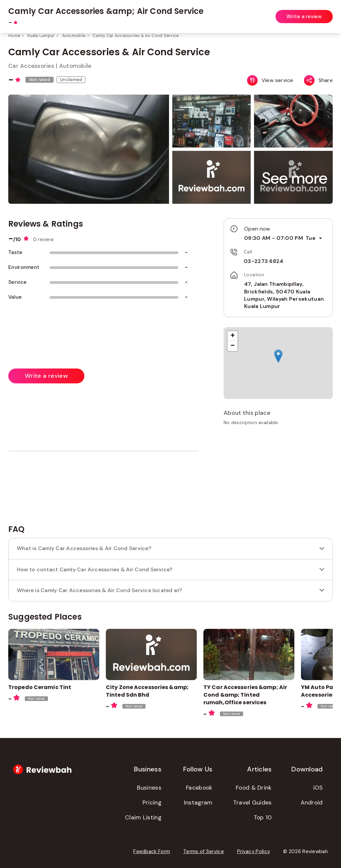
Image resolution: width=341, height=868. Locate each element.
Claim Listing (143, 817)
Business (149, 788)
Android (312, 803)
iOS (318, 788)
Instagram (198, 803)
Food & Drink (254, 788)
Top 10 (263, 817)
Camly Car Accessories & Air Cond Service (136, 36)
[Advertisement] (278, 477)
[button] (295, 178)
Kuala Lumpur (41, 36)
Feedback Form (152, 851)
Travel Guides (253, 803)
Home (14, 36)
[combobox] (140, 13)
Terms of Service (204, 851)
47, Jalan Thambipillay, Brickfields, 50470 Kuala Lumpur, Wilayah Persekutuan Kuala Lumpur (284, 295)
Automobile (74, 36)
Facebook (199, 788)
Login (327, 13)
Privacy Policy (254, 851)
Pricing (152, 803)
